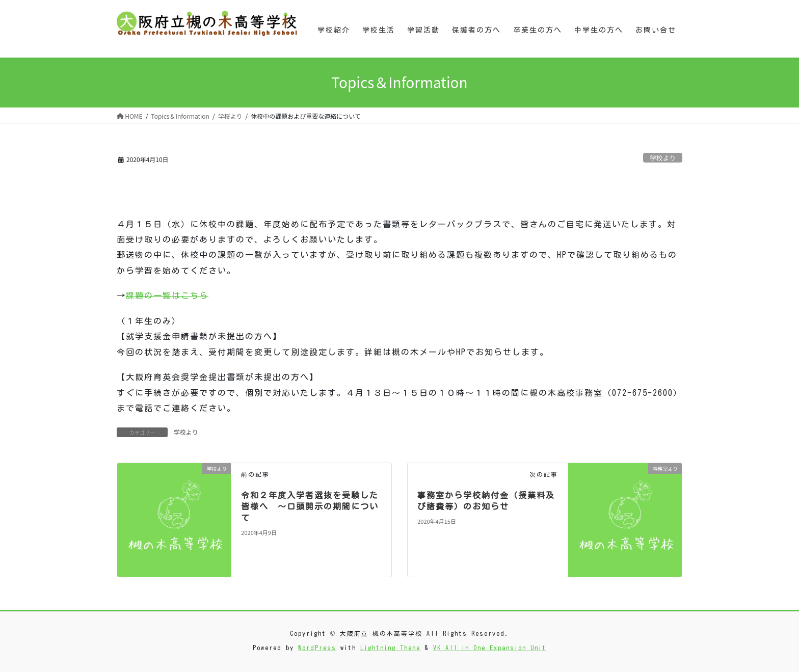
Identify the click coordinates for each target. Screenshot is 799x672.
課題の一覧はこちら (167, 295)
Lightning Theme (390, 648)
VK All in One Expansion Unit (490, 648)
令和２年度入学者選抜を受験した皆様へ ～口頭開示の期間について (310, 507)
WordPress (317, 648)
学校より (663, 158)
